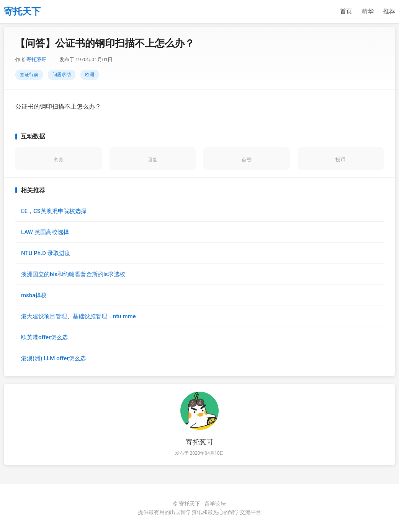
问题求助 (62, 75)
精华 (368, 11)
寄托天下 (22, 11)
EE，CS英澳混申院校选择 (54, 211)
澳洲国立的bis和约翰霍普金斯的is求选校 (73, 274)
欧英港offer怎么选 (44, 337)
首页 (346, 11)
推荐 (389, 11)
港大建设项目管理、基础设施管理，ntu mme (78, 316)
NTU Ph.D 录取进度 (46, 253)
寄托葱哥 (36, 59)
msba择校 (34, 295)
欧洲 (90, 75)
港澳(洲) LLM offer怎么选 (53, 358)
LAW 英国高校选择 (45, 232)
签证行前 (29, 75)
